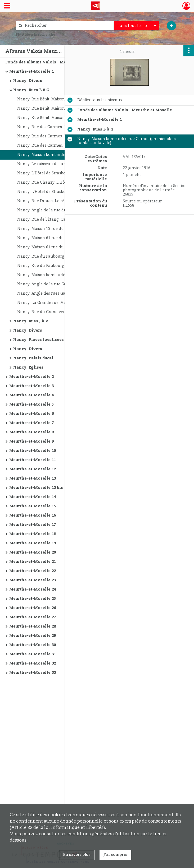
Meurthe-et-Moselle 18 (33, 534)
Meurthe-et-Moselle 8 (31, 432)
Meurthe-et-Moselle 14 (33, 497)
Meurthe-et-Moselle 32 (33, 663)
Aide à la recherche (38, 35)
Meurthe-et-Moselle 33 (33, 673)
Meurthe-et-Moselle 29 (33, 636)
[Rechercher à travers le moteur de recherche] (67, 26)
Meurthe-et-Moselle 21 (33, 562)
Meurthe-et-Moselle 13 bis (36, 488)
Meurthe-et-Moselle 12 (33, 469)
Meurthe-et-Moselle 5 (31, 405)
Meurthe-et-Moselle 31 (33, 654)
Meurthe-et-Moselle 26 (33, 608)
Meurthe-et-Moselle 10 (33, 451)
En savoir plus (77, 855)
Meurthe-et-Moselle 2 (31, 377)
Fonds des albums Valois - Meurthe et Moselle (53, 62)
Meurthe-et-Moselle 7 (31, 423)
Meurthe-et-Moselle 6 (31, 414)
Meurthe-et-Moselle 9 (31, 442)
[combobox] (136, 26)
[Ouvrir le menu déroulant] (7, 6)
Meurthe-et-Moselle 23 (33, 580)
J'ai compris (115, 855)
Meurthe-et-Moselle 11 (33, 460)
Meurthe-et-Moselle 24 (33, 590)
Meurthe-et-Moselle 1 (31, 72)
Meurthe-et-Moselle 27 (33, 617)
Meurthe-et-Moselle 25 (33, 599)
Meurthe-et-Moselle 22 (33, 571)
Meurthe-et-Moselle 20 (33, 553)
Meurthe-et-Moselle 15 (33, 506)
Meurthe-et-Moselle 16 (33, 516)
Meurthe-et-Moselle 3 (31, 386)
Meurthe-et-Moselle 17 (33, 525)
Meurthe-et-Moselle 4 (31, 395)
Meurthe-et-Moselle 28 (33, 626)
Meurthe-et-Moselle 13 (33, 479)
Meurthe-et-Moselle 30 (33, 645)
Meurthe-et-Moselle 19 (33, 543)
